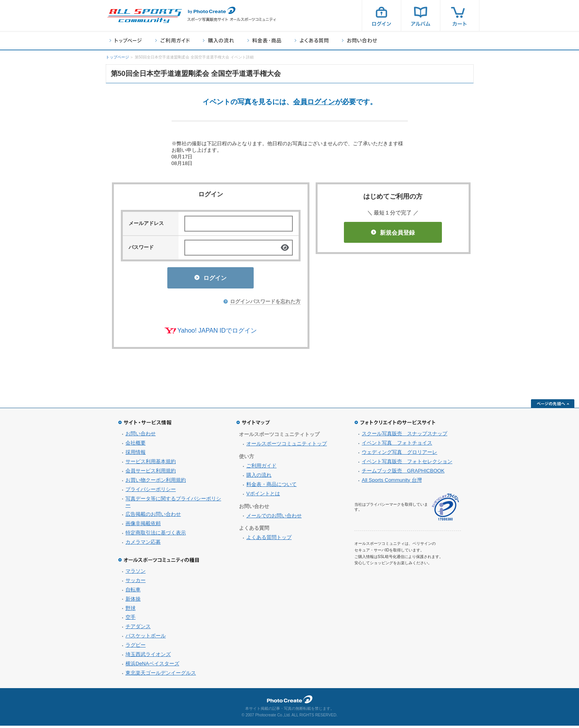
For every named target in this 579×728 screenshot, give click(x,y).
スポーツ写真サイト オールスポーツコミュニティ (144, 16)
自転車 (133, 592)
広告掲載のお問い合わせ (153, 516)
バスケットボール (146, 638)
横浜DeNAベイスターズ (152, 666)
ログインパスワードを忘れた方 (265, 304)
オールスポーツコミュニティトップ (287, 446)
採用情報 (136, 454)
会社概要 (136, 445)
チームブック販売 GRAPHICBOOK (403, 473)
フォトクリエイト (290, 702)
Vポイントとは (263, 496)
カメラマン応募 (143, 544)
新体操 (133, 601)
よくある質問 (312, 40)
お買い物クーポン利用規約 (156, 482)
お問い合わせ (360, 40)
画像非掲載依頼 (143, 526)
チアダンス (138, 629)
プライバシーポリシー (151, 492)
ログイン (381, 15)
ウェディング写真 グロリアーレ (399, 454)
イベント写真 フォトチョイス (397, 445)
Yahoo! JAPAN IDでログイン (217, 333)
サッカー (136, 583)
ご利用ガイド (172, 40)
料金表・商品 (264, 40)
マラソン (136, 573)
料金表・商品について (271, 487)
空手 (131, 619)
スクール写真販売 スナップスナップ (405, 436)
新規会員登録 (393, 233)
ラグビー (136, 647)
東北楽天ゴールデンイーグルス (161, 675)
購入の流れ (218, 40)
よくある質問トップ (269, 540)
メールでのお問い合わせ (274, 518)
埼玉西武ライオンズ (148, 657)
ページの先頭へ (553, 406)
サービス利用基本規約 (151, 464)
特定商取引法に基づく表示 (156, 535)
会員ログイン (314, 102)
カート (460, 15)
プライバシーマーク (445, 509)
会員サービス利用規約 (151, 473)
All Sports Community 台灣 (392, 482)
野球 (131, 610)
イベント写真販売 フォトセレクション (407, 464)
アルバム (421, 15)
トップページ (126, 40)
